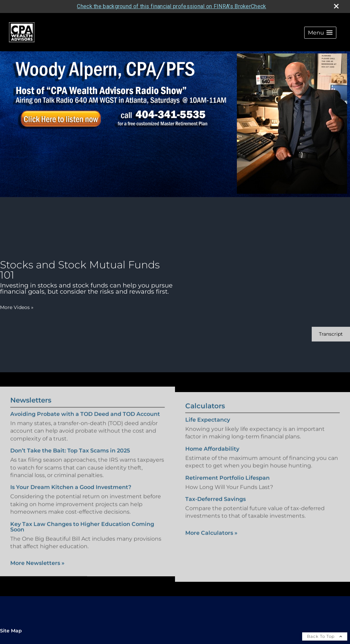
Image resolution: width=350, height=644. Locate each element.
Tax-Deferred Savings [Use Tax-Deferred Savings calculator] (216, 504)
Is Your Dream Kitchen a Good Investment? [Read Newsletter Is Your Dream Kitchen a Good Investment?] (71, 482)
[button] (320, 33)
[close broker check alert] (336, 6)
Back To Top (325, 636)
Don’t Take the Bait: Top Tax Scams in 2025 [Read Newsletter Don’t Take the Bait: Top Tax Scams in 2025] (70, 446)
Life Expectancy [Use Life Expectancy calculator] (208, 425)
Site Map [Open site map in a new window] (11, 631)
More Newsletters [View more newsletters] (37, 558)
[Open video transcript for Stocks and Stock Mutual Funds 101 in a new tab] (331, 334)
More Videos (17, 307)
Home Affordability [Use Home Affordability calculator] (212, 453)
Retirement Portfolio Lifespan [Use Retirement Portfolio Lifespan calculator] (227, 482)
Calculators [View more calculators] (205, 411)
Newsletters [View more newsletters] (31, 395)
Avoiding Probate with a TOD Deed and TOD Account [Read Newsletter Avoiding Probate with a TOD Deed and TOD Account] (85, 409)
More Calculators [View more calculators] (211, 538)
